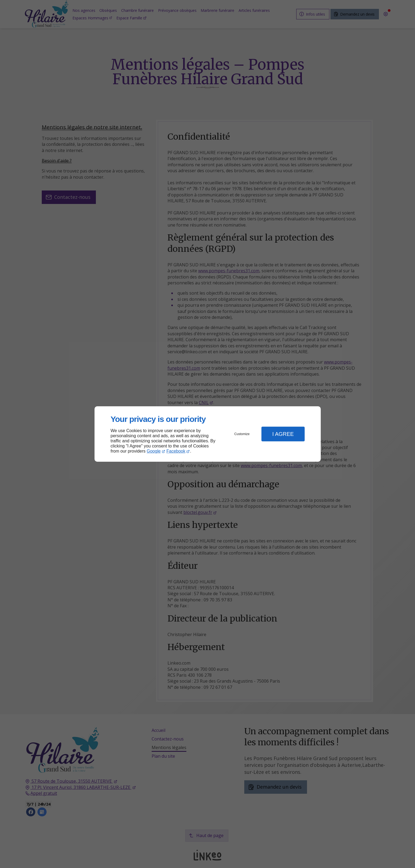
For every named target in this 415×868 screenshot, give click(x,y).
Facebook (176, 451)
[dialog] (208, 434)
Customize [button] (242, 434)
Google (154, 451)
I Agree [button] (283, 434)
